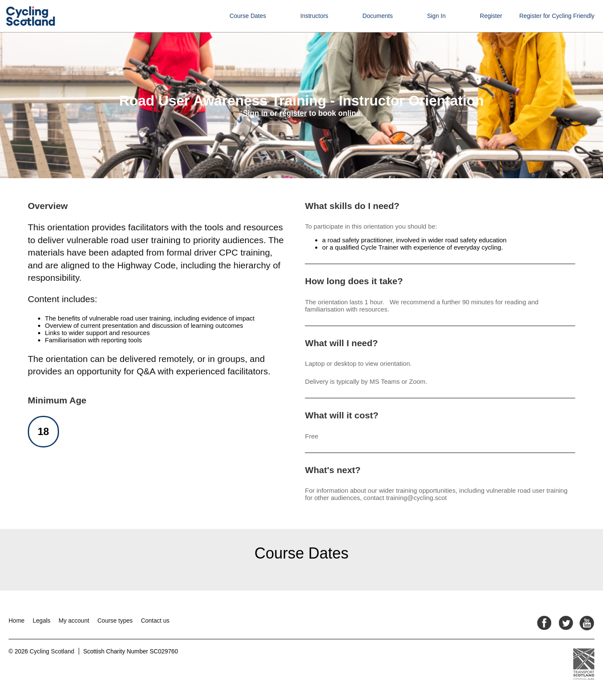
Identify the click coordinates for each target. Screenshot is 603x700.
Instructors (314, 16)
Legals (42, 621)
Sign (251, 113)
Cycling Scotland (52, 651)
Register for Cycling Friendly (557, 16)
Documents (378, 16)
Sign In (436, 16)
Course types (115, 621)
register (293, 113)
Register (491, 16)
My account (74, 621)
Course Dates (248, 16)
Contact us (155, 621)
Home (16, 621)
